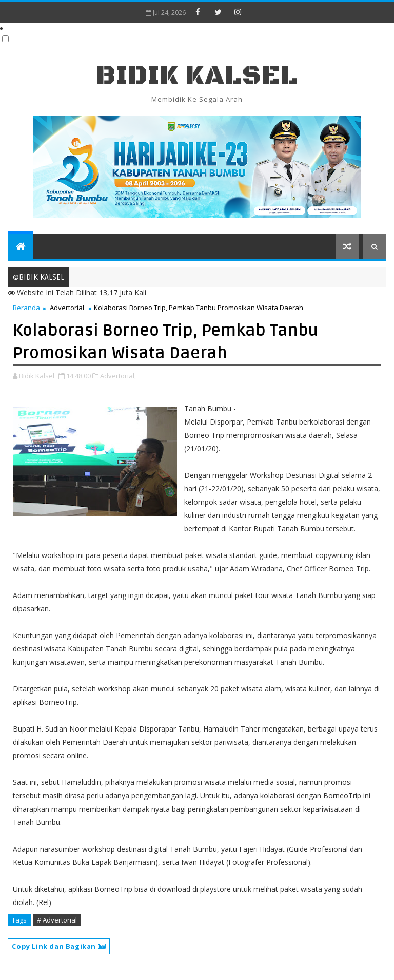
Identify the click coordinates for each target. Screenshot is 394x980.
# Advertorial (57, 920)
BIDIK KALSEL (197, 76)
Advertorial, (118, 376)
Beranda (26, 308)
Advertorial (67, 308)
